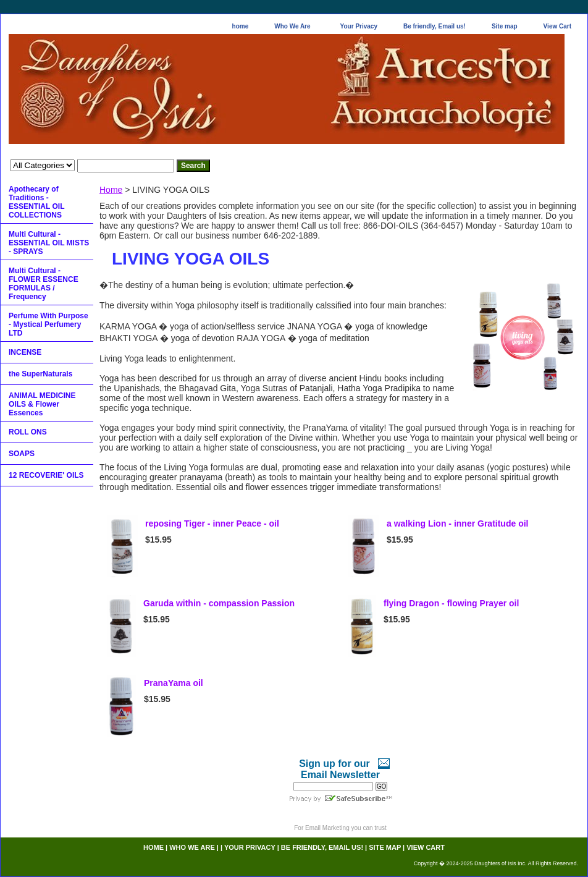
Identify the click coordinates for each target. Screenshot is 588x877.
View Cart (557, 26)
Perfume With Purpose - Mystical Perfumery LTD (48, 324)
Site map (505, 26)
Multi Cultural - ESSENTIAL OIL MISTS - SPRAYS (49, 243)
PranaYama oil (174, 683)
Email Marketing (327, 828)
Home (111, 190)
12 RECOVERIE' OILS (46, 475)
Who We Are (292, 26)
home (241, 26)
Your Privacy (359, 26)
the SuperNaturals (40, 374)
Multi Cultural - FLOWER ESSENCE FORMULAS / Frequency (44, 284)
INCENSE (25, 352)
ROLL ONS (28, 432)
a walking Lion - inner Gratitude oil (457, 523)
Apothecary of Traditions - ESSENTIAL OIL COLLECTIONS (36, 202)
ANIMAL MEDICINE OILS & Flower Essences (42, 404)
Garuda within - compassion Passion (219, 603)
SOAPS (22, 454)
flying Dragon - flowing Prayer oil (451, 603)
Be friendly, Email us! (435, 26)
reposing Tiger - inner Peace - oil (212, 523)
